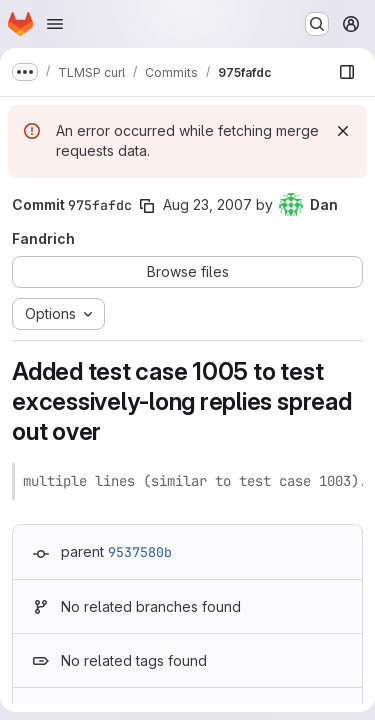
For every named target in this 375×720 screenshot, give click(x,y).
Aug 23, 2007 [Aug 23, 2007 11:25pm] (207, 204)
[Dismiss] (343, 131)
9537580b (140, 552)
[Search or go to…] (317, 24)
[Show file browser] (347, 72)
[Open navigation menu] (55, 24)
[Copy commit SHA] (147, 206)
